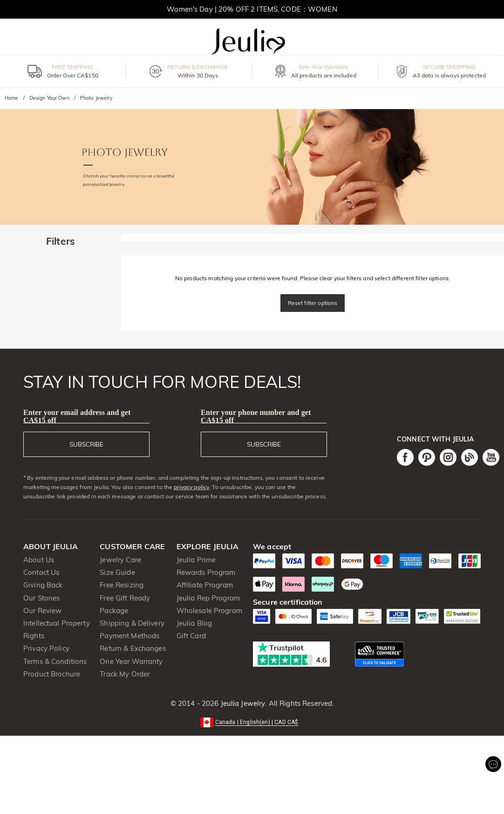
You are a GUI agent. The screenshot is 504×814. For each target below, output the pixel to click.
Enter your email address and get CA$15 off (77, 416)
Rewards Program (206, 572)
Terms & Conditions (55, 661)
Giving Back (43, 585)
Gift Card (191, 636)
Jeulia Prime (196, 560)
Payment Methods (129, 636)
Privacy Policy (46, 648)
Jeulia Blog (194, 623)
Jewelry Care (120, 560)
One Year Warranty (131, 661)
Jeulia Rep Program (208, 598)
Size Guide (117, 572)
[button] (252, 721)
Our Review (42, 610)
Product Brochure (52, 674)
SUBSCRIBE (86, 444)
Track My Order (125, 674)
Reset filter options (313, 303)
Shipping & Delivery (132, 623)
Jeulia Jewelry (242, 703)
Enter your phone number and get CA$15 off (256, 416)
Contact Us (41, 572)
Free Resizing (122, 585)
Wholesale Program (209, 610)
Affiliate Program (205, 585)
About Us (39, 560)
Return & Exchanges (133, 648)
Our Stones (41, 598)
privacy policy (191, 487)
